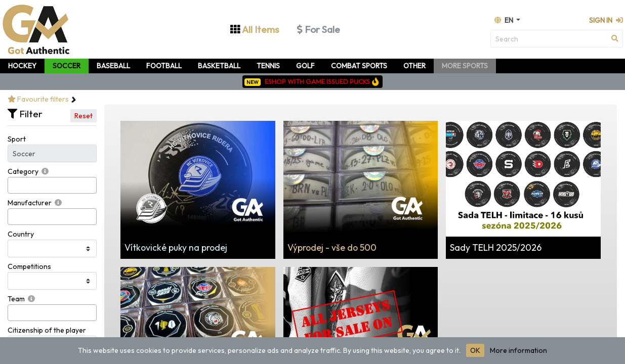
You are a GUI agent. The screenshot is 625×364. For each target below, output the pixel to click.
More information (518, 350)
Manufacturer (30, 203)
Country (21, 234)
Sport (17, 139)
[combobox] (52, 185)
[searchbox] (13, 185)
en (505, 20)
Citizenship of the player (47, 330)
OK (475, 350)
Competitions (29, 266)
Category (23, 171)
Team (16, 299)
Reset (84, 116)
